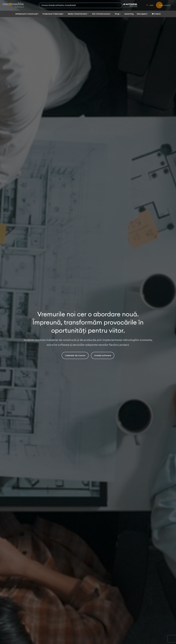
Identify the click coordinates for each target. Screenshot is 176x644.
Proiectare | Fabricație (53, 14)
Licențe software (103, 355)
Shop (117, 14)
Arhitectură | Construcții (26, 14)
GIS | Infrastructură (101, 14)
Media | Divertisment (77, 14)
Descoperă (142, 14)
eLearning (129, 14)
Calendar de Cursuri (75, 355)
